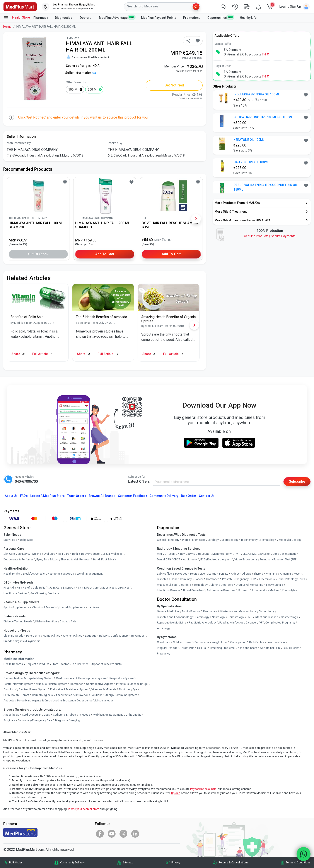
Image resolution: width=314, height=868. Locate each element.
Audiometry (190, 559)
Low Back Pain (276, 642)
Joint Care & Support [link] (62, 588)
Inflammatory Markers (266, 590)
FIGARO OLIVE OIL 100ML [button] (251, 162)
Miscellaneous (104, 700)
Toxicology (201, 585)
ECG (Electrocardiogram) (216, 559)
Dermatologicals (42, 695)
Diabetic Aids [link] (68, 621)
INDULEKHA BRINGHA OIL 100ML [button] (256, 94)
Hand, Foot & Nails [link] (105, 559)
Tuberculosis (267, 579)
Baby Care (26, 540)
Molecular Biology (290, 540)
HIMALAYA (73, 38)
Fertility (224, 574)
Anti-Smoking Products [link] (45, 593)
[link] (20, 6)
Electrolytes (290, 590)
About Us (11, 496)
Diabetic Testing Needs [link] (18, 621)
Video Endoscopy (246, 559)
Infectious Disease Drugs (132, 684)
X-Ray (181, 554)
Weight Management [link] (90, 574)
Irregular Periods (167, 648)
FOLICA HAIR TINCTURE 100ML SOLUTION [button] (263, 117)
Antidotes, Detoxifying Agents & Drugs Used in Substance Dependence (48, 700)
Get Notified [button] (174, 85)
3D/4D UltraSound (199, 554)
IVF (261, 623)
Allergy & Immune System (121, 695)
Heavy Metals (275, 585)
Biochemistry (249, 540)
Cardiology (202, 617)
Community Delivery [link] (72, 862)
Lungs (212, 574)
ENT (249, 617)
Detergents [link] (33, 636)
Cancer (199, 579)
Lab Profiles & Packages (172, 574)
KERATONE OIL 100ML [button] (249, 140)
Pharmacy (41, 18)
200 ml (93, 90)
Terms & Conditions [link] (298, 862)
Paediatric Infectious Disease (238, 623)
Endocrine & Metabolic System (69, 689)
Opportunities (220, 17)
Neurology (218, 617)
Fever (297, 574)
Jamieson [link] (94, 607)
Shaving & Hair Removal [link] (75, 559)
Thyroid (259, 574)
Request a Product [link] (37, 664)
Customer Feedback (132, 496)
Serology (213, 540)
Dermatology (236, 617)
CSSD (47, 715)
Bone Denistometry (284, 554)
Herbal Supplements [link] (72, 607)
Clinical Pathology (168, 540)
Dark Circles (257, 642)
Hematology (268, 540)
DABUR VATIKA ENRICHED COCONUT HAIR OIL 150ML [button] (265, 187)
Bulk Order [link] (16, 862)
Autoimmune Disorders (221, 590)
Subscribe (297, 481)
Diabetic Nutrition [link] (46, 621)
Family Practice (191, 611)
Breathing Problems (222, 648)
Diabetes (163, 579)
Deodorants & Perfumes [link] (19, 559)
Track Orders (77, 496)
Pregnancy (242, 579)
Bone (174, 579)
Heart (194, 574)
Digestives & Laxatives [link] (115, 588)
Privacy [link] (176, 862)
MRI (159, 554)
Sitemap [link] (128, 862)
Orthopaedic (133, 715)
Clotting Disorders (222, 585)
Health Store (17, 18)
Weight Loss (220, 642)
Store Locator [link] (60, 664)
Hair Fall (202, 648)
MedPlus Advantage (117, 17)
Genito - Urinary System (33, 689)
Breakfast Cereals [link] (34, 574)
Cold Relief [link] (40, 588)
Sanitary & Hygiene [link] (29, 554)
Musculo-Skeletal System (52, 684)
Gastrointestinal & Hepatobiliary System (28, 678)
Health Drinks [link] (12, 574)
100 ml (73, 90)
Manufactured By (19, 143)
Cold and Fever (182, 642)
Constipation (238, 642)
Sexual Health (291, 648)
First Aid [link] (9, 588)
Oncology (10, 689)
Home (7, 27)
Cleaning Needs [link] (13, 636)
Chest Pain (164, 642)
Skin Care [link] (9, 554)
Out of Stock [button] (38, 254)
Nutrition (124, 689)
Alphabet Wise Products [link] (107, 664)
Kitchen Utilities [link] (73, 636)
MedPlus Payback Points (159, 18)
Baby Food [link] (10, 540)
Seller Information (81, 73)
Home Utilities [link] (51, 636)
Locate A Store (47, 496)
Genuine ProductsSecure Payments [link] (270, 236)
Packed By (115, 143)
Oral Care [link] (49, 554)
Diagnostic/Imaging (68, 720)
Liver (203, 574)
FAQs (24, 496)
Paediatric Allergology (203, 623)
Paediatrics (210, 611)
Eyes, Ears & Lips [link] (47, 559)
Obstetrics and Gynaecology (238, 611)
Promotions (192, 18)
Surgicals (9, 720)
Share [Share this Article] (18, 354)
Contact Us (206, 496)
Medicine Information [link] (19, 659)
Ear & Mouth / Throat (16, 695)
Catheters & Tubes (64, 715)
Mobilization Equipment (108, 715)
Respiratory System (122, 678)
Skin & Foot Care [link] (88, 588)
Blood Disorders (193, 590)
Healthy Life (248, 18)
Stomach (244, 590)
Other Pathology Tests (291, 579)
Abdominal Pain (270, 648)
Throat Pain (187, 648)
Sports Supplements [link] (16, 607)
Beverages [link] (138, 636)
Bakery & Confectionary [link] (114, 636)
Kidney (235, 574)
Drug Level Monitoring (250, 585)
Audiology (164, 628)
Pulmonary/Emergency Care (35, 720)
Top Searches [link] (80, 664)
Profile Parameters (193, 540)
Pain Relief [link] (23, 588)
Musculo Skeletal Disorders (174, 585)
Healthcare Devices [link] (15, 593)
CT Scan (170, 554)
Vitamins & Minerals (104, 689)
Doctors (86, 18)
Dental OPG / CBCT (169, 559)
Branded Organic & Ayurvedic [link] (22, 641)
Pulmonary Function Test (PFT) (279, 559)
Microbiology (230, 540)
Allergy (247, 574)
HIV (254, 579)
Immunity (186, 579)
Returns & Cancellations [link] (233, 862)
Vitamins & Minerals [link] (44, 607)
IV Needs (84, 715)
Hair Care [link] (64, 554)
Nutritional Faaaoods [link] (61, 574)
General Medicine (168, 611)
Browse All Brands (102, 496)
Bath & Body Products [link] (86, 554)
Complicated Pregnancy (280, 623)
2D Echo (265, 554)
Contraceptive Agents (100, 684)
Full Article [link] (42, 354)
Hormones (77, 684)
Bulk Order (189, 496)
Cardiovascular (31, 715)
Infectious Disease (169, 590)
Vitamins (271, 574)
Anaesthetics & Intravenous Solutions (79, 695)
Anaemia (285, 574)
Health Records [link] (13, 664)
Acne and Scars (247, 648)
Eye (135, 689)
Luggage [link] (91, 636)
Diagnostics (64, 18)
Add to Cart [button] (105, 254)
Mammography (222, 554)
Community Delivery (164, 496)
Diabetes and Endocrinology (175, 617)
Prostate (227, 579)
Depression (202, 642)
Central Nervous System (18, 684)
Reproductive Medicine (172, 623)
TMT (237, 554)
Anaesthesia (11, 715)
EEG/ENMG (250, 554)
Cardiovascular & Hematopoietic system (81, 678)
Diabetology (266, 611)
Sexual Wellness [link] (113, 554)
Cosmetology (289, 617)
